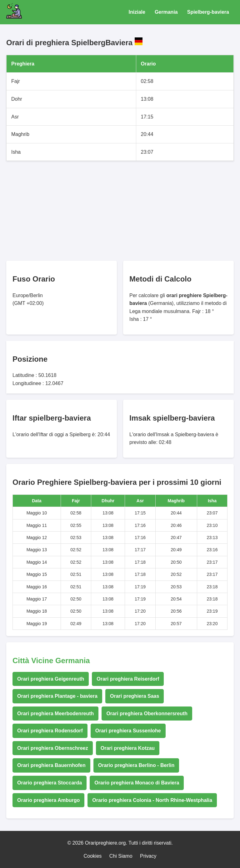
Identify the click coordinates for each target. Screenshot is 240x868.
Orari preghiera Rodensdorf (50, 731)
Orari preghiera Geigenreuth (51, 679)
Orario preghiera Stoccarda (50, 783)
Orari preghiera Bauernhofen (51, 765)
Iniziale (137, 12)
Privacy (148, 856)
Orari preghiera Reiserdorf (128, 679)
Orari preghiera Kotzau (128, 748)
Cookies (93, 856)
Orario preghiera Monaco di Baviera (137, 783)
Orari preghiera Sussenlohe (128, 731)
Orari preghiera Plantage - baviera (57, 696)
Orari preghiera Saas (135, 696)
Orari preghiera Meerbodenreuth (55, 714)
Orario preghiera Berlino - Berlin (136, 765)
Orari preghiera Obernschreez (53, 748)
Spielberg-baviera (208, 12)
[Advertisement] (120, 211)
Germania (166, 12)
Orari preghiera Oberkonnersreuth (147, 714)
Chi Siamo (121, 856)
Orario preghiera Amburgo (48, 800)
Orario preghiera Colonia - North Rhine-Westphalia (152, 800)
